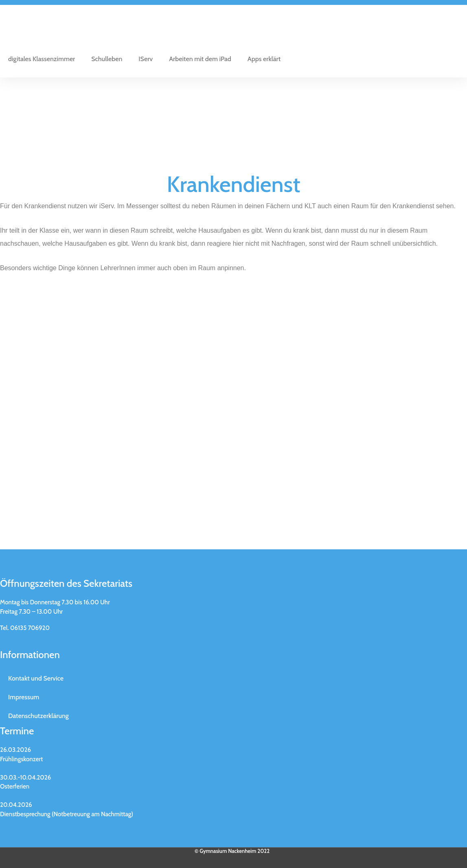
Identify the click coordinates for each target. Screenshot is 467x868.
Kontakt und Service (36, 678)
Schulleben (107, 59)
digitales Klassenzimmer (42, 59)
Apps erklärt (264, 59)
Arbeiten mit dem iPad (200, 59)
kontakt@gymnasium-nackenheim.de (48, 645)
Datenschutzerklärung (38, 716)
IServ (146, 59)
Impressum (24, 697)
